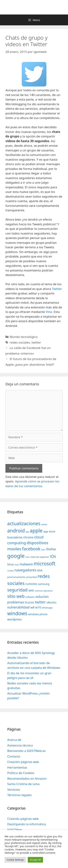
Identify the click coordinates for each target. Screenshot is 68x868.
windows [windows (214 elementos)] (17, 613)
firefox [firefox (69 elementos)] (51, 549)
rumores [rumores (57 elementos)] (31, 584)
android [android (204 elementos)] (16, 531)
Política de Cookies (21, 773)
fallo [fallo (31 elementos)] (43, 550)
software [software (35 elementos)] (30, 597)
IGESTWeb (15, 830)
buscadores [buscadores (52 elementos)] (15, 537)
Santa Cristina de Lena (23, 784)
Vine (49, 312)
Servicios (14, 789)
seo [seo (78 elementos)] (31, 590)
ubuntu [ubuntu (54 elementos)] (51, 602)
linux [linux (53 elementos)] (11, 564)
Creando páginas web (23, 819)
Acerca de (14, 740)
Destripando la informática (27, 824)
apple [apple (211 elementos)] (36, 531)
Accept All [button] (35, 860)
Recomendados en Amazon (27, 778)
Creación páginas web (23, 762)
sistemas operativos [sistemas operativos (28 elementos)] (44, 591)
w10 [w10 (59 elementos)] (38, 607)
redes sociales (20, 342)
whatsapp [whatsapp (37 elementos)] (47, 608)
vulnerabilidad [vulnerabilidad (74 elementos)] (18, 607)
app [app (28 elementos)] (27, 532)
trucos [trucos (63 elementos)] (29, 602)
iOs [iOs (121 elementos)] (53, 556)
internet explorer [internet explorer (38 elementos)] (40, 557)
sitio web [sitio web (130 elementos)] (16, 596)
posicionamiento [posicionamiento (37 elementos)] (16, 577)
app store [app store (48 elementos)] (49, 531)
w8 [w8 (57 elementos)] (32, 607)
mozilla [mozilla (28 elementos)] (11, 571)
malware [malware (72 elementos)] (26, 564)
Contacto (14, 756)
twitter (36, 342)
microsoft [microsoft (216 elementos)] (44, 563)
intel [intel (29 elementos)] (27, 557)
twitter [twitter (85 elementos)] (40, 602)
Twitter (57, 289)
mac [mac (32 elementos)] (17, 564)
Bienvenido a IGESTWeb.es (26, 751)
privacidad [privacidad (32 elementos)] (31, 577)
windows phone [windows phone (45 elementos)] (38, 614)
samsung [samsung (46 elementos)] (44, 584)
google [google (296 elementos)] (16, 556)
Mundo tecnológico (24, 337)
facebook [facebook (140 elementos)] (31, 549)
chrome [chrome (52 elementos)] (28, 537)
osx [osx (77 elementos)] (40, 570)
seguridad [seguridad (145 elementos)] (17, 590)
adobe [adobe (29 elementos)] (44, 524)
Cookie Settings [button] (15, 860)
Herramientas (17, 767)
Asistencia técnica (20, 745)
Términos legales (19, 795)
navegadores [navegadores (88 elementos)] (25, 570)
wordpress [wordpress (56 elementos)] (15, 619)
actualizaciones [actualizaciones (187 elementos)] (24, 523)
